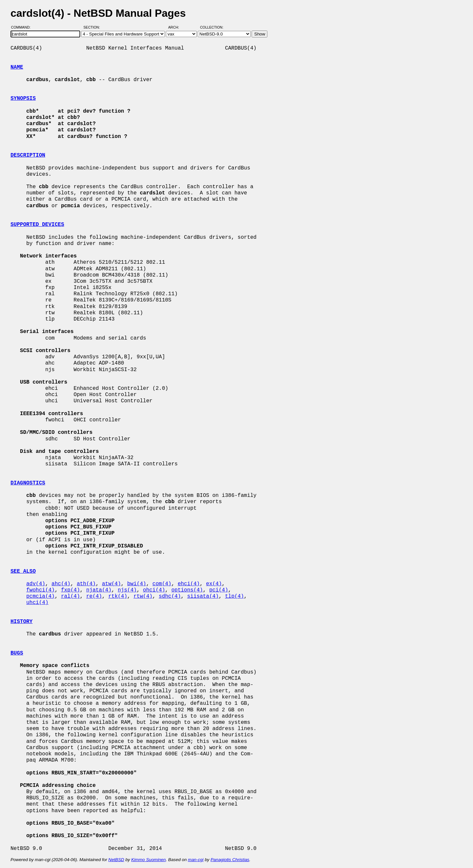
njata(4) (99, 590)
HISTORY (22, 622)
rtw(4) (143, 596)
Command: (23, 27)
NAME (17, 67)
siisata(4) (203, 596)
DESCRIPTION (28, 155)
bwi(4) (137, 584)
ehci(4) (189, 584)
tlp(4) (235, 596)
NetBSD (116, 860)
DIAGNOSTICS (28, 483)
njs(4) (127, 590)
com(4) (162, 584)
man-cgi (196, 860)
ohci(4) (154, 590)
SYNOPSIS (23, 99)
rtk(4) (118, 596)
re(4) (94, 596)
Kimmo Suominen (148, 860)
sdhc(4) (170, 596)
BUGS (17, 653)
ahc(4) (61, 584)
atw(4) (111, 584)
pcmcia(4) (40, 596)
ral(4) (71, 596)
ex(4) (214, 584)
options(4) (187, 590)
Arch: (177, 27)
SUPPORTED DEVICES (37, 225)
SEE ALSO (23, 571)
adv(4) (36, 584)
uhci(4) (37, 603)
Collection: (212, 27)
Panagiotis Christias (230, 860)
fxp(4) (71, 590)
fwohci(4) (40, 590)
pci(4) (219, 590)
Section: (93, 27)
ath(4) (86, 584)
